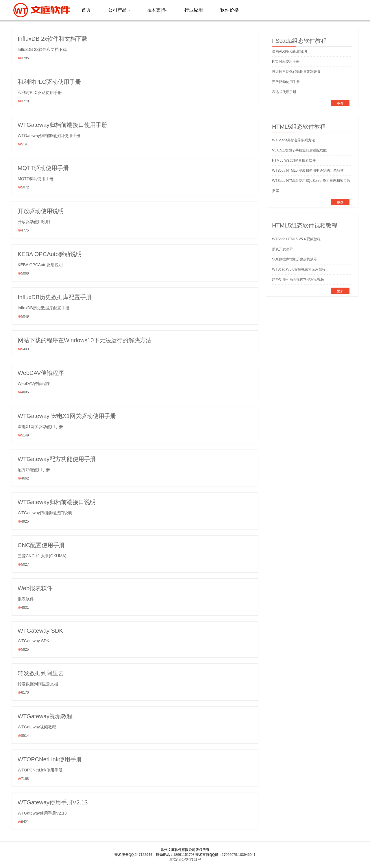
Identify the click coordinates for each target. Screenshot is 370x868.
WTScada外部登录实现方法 (294, 140)
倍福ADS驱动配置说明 (289, 51)
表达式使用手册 (284, 92)
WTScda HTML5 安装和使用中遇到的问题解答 (308, 171)
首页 (86, 10)
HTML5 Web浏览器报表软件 (294, 160)
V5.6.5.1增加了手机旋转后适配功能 (299, 150)
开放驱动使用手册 (286, 82)
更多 (340, 103)
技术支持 (157, 10)
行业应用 (194, 10)
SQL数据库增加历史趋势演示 (295, 259)
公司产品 (119, 10)
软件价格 (230, 10)
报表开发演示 (282, 249)
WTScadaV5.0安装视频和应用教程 (299, 269)
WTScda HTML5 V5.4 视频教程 (296, 239)
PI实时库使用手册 (286, 62)
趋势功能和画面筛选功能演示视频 (298, 280)
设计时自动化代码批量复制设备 (296, 72)
